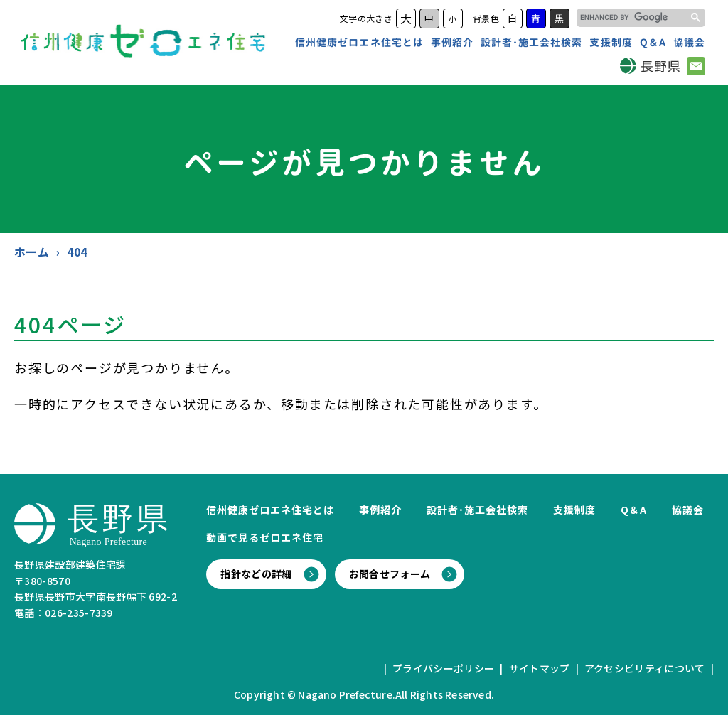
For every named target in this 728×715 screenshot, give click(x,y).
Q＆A (653, 42)
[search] (630, 18)
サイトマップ (540, 668)
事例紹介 (452, 42)
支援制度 (611, 42)
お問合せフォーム (390, 574)
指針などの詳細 (256, 574)
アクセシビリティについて (645, 668)
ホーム (32, 252)
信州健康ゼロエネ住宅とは (359, 42)
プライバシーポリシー (443, 668)
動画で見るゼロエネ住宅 (265, 537)
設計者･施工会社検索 (532, 42)
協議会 (689, 42)
